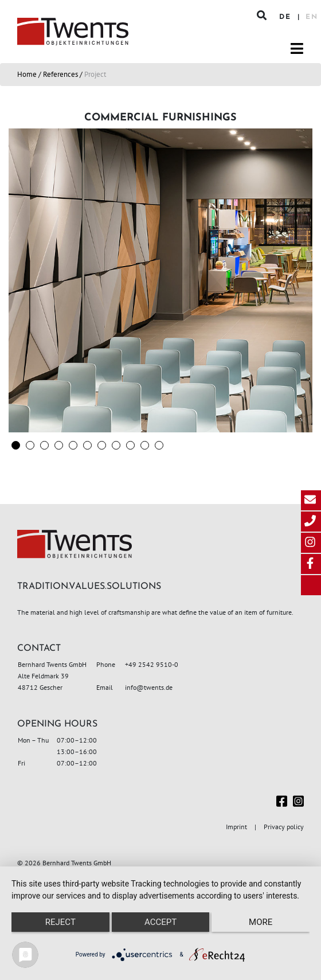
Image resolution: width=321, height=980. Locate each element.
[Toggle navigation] (297, 49)
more (261, 922)
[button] (16, 445)
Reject (60, 922)
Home (27, 74)
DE (287, 17)
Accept (160, 922)
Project (95, 74)
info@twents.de (149, 687)
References (60, 74)
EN (312, 17)
